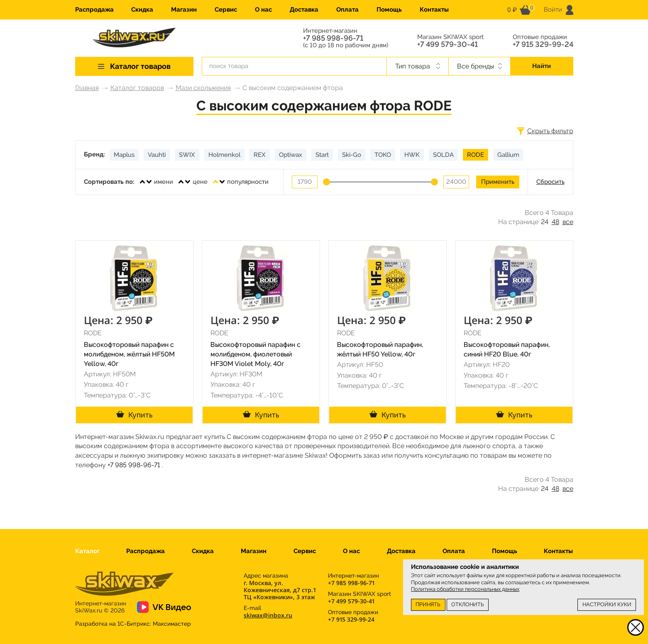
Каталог (87, 551)
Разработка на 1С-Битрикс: (133, 624)
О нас (263, 10)
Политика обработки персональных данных (465, 589)
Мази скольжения (203, 88)
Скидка (142, 10)
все (568, 222)
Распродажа (94, 10)
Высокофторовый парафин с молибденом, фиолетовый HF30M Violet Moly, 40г (256, 354)
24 (545, 222)
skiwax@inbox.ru (268, 615)
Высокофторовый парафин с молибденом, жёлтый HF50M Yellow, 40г (129, 354)
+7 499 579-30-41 (447, 44)
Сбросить (550, 182)
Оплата (347, 10)
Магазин (184, 10)
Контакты (434, 10)
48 (555, 222)
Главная (87, 88)
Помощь (389, 10)
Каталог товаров (137, 88)
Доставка (304, 10)
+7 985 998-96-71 (333, 38)
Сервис (226, 10)
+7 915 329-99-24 (543, 44)
